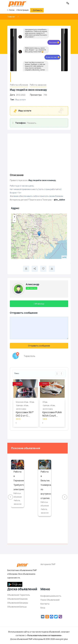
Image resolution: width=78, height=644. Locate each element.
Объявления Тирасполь (19, 595)
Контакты (45, 604)
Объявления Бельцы (17, 607)
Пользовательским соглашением (44, 635)
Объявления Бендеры (18, 603)
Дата (12, 95)
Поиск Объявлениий (50, 600)
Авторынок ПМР (48, 564)
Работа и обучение (19, 85)
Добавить (37, 10)
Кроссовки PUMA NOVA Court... (52, 414)
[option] (26, 403)
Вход (43, 608)
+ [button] (14, 217)
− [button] (14, 221)
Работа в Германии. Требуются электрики (19, 480)
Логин (11, 10)
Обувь (32, 402)
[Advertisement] (39, 153)
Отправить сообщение (39, 346)
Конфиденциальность (51, 596)
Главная (11, 17)
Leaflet (64, 257)
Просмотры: (36, 95)
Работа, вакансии (38, 85)
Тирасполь (29, 356)
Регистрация (22, 10)
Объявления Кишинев (17, 599)
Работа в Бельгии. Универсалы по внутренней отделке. (47, 485)
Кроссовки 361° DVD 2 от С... (25, 414)
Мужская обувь (22, 402)
